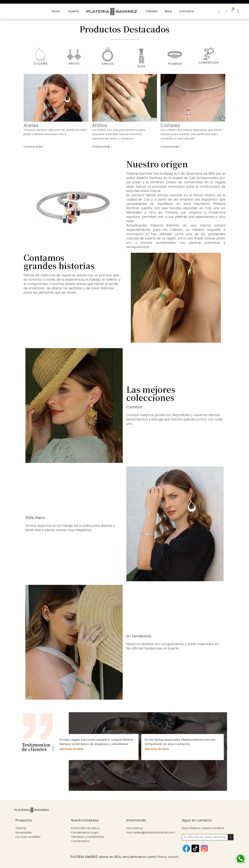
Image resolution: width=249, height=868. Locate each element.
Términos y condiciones (88, 837)
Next (226, 747)
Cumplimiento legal (85, 832)
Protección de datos (86, 828)
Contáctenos (81, 841)
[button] (239, 11)
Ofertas (21, 828)
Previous (53, 747)
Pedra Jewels (168, 857)
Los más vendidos (28, 837)
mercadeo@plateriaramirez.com (151, 832)
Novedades (24, 832)
